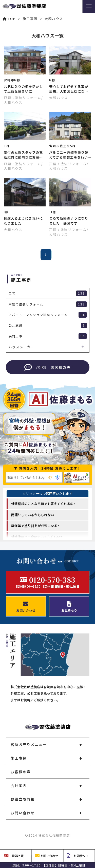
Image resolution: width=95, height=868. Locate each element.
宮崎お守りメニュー (29, 744)
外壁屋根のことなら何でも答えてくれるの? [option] (43, 504)
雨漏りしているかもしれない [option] (33, 515)
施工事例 (19, 758)
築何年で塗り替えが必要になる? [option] (35, 526)
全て (48, 293)
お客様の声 (21, 772)
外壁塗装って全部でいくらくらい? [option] (37, 537)
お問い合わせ (23, 813)
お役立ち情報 (23, 799)
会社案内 (19, 785)
